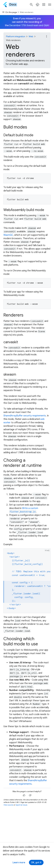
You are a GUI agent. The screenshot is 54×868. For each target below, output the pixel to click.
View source (8, 805)
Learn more (19, 863)
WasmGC (8, 235)
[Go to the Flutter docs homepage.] (10, 5)
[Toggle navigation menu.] (50, 5)
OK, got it (36, 863)
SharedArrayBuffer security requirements (25, 416)
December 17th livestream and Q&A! (29, 25)
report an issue (21, 805)
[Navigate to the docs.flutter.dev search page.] (32, 5)
